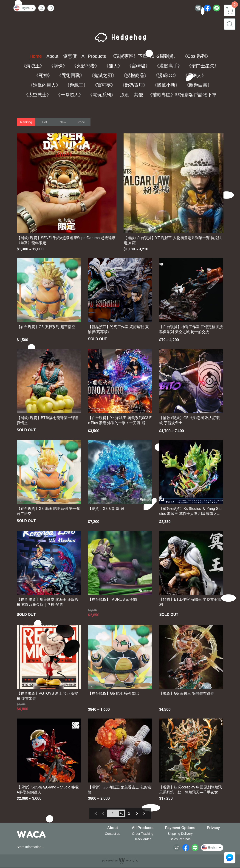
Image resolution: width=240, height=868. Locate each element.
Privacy (213, 828)
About (113, 828)
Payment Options (180, 828)
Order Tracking (143, 834)
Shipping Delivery (180, 834)
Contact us (113, 834)
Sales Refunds (180, 839)
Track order (143, 839)
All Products (143, 828)
